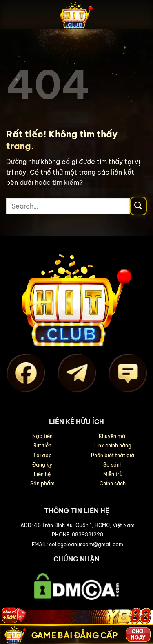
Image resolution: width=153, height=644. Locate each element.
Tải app (42, 455)
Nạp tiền (42, 436)
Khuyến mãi (113, 436)
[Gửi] (138, 206)
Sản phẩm (42, 484)
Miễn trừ (113, 474)
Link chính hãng (113, 445)
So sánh (113, 465)
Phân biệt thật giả (113, 455)
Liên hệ (42, 474)
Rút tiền (42, 445)
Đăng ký (42, 465)
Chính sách (113, 484)
